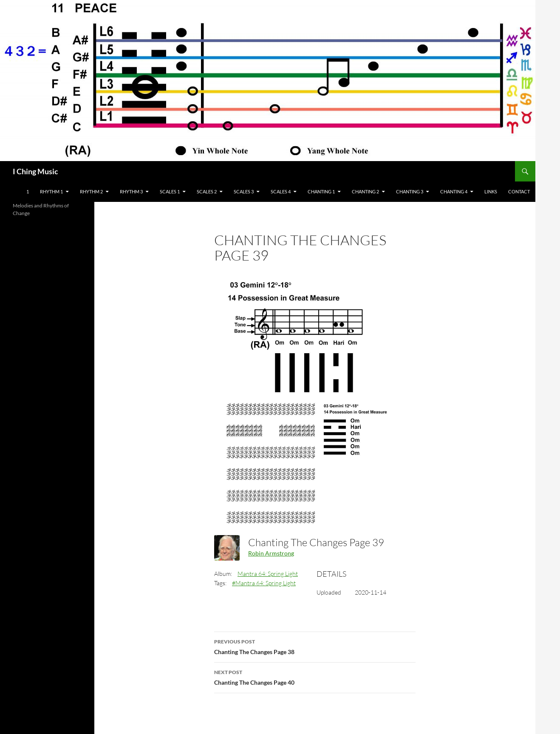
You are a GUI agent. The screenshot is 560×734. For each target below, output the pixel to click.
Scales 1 (170, 191)
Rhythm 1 (51, 191)
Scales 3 (244, 191)
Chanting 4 (454, 191)
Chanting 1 (321, 191)
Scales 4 (281, 191)
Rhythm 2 (91, 191)
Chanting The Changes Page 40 (315, 677)
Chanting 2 (365, 191)
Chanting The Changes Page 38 (315, 646)
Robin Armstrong (271, 553)
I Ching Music (35, 171)
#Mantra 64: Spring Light (264, 583)
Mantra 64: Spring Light (268, 574)
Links (491, 191)
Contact (519, 191)
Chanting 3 (410, 191)
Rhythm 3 (131, 191)
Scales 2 (207, 191)
